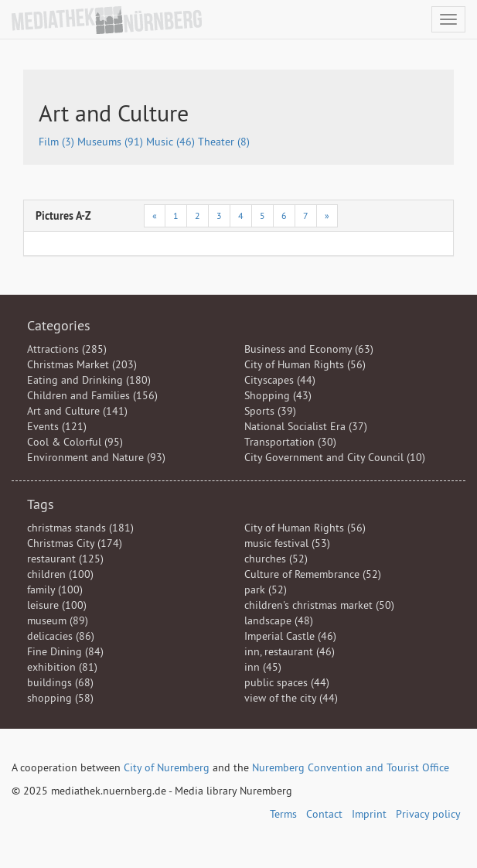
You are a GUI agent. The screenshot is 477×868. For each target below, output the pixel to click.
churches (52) (276, 559)
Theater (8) (224, 142)
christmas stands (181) (80, 528)
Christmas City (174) (75, 543)
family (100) (55, 589)
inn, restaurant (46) (290, 651)
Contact (324, 814)
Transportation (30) (290, 442)
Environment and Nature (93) (96, 457)
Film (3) (58, 142)
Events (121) (57, 426)
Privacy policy (428, 814)
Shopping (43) (278, 395)
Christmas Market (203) (82, 364)
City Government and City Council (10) (335, 457)
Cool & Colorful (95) (75, 442)
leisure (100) (57, 605)
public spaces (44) (287, 682)
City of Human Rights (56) (305, 364)
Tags (41, 504)
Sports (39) (270, 411)
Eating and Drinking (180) (89, 380)
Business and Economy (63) (309, 349)
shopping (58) (60, 698)
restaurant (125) (65, 559)
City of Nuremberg (167, 767)
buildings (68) (60, 682)
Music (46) (172, 142)
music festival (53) (287, 543)
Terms (283, 814)
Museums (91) (112, 142)
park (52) (266, 589)
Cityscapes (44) (280, 380)
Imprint (369, 814)
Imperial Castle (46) (290, 636)
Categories (59, 325)
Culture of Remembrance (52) (313, 574)
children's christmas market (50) (319, 605)
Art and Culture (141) (77, 411)
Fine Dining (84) (65, 651)
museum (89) (58, 620)
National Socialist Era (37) (306, 426)
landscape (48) (279, 620)
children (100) (60, 574)
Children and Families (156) (92, 395)
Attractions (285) (67, 349)
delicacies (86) (61, 636)
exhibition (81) (62, 667)
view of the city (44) (291, 698)
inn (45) (263, 667)
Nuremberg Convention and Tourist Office (351, 767)
